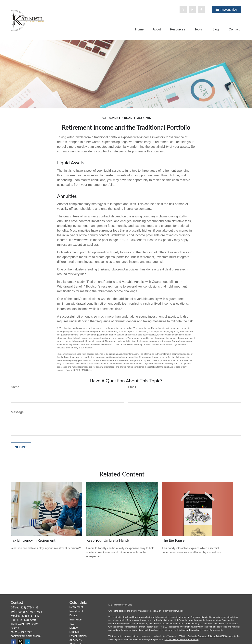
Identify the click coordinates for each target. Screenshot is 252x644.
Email (132, 387)
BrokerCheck (177, 611)
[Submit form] (21, 447)
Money (74, 628)
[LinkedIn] (192, 10)
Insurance (76, 619)
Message (17, 412)
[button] (139, 29)
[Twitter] (183, 10)
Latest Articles (78, 636)
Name (15, 387)
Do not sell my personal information (182, 639)
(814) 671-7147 (30, 616)
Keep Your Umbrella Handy (108, 540)
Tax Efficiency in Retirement (33, 540)
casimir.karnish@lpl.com (26, 636)
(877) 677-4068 (32, 612)
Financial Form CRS (123, 605)
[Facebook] (201, 10)
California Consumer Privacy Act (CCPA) (207, 636)
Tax (72, 624)
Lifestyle (75, 632)
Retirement (76, 607)
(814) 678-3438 (29, 607)
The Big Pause (173, 540)
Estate (73, 615)
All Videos (76, 640)
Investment (76, 611)
